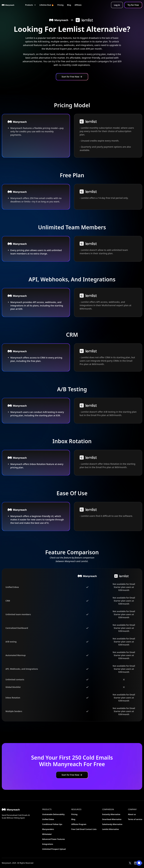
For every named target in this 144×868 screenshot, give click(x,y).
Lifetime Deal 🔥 (47, 5)
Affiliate (78, 5)
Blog (69, 5)
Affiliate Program (79, 824)
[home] (8, 5)
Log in (117, 5)
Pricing (60, 5)
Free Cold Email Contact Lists (84, 829)
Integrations (48, 844)
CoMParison (108, 809)
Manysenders (48, 829)
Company (132, 809)
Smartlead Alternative (112, 819)
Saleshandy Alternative (112, 824)
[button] (31, 5)
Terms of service (135, 819)
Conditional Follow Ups (52, 824)
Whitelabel (47, 834)
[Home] (16, 810)
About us (132, 814)
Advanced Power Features (54, 839)
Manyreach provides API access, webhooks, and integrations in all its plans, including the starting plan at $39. (37, 306)
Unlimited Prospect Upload (54, 849)
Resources (76, 809)
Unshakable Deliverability (53, 814)
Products (47, 809)
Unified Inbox (48, 819)
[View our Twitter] (130, 863)
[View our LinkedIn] (135, 863)
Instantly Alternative (111, 814)
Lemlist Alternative (110, 829)
